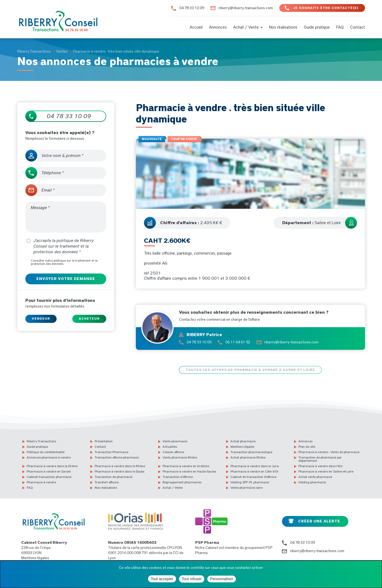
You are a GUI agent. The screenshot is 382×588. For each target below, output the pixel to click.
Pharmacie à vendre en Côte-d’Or (254, 471)
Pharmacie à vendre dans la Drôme (52, 466)
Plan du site (307, 447)
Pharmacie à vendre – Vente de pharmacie (329, 452)
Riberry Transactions (41, 441)
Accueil (196, 27)
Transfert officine (107, 482)
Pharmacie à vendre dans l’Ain (321, 466)
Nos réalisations (283, 27)
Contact (358, 27)
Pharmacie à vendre (41, 482)
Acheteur (89, 319)
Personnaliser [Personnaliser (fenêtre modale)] (222, 579)
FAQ (340, 27)
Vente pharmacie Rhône (180, 457)
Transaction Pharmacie (111, 452)
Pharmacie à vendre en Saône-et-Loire (326, 471)
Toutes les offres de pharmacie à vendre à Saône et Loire (250, 370)
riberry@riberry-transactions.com (246, 8)
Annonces (218, 27)
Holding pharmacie (312, 482)
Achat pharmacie (243, 441)
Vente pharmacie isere (247, 488)
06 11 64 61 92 (238, 342)
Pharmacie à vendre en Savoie (49, 471)
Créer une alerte (319, 521)
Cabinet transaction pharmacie (49, 477)
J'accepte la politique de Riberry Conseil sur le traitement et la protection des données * (60, 246)
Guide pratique (317, 27)
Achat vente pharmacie (315, 477)
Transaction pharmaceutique (251, 452)
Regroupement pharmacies (182, 482)
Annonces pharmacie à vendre (49, 457)
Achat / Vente (248, 27)
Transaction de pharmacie (113, 477)
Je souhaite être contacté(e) (326, 8)
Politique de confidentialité (46, 452)
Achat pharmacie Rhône (248, 457)
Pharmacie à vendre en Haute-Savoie (189, 471)
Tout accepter (162, 579)
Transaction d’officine (178, 477)
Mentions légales (242, 447)
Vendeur (41, 319)
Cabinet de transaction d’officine (253, 477)
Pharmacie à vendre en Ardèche (186, 466)
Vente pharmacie (175, 441)
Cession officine (173, 452)
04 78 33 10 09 (192, 8)
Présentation (104, 441)
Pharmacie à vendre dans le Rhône (120, 466)
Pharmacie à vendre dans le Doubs (119, 471)
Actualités (170, 447)
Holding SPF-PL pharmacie (250, 482)
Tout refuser (192, 579)
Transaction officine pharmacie (117, 457)
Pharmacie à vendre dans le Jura (255, 466)
